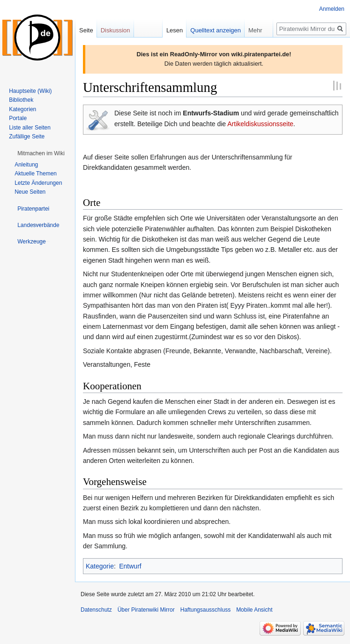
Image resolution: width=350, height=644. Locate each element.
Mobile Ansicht (254, 610)
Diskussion (115, 30)
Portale (18, 118)
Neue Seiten (30, 192)
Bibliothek (21, 100)
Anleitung (26, 165)
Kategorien (22, 109)
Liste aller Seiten (30, 128)
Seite (86, 30)
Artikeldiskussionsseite (260, 124)
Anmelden (332, 9)
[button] (41, 153)
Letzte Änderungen (38, 183)
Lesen (175, 30)
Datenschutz (96, 610)
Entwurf (130, 566)
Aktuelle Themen (36, 174)
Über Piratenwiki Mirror (146, 610)
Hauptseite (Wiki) (30, 91)
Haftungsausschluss (205, 610)
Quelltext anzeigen (216, 30)
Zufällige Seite (27, 136)
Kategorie (100, 566)
